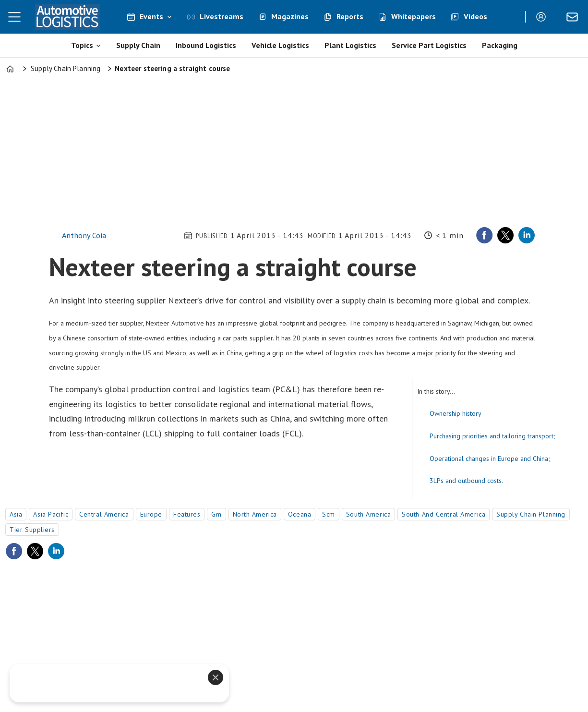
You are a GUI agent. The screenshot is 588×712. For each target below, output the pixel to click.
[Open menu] (14, 17)
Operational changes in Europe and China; (490, 459)
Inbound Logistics (206, 45)
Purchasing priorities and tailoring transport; (492, 436)
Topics (82, 45)
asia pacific (51, 514)
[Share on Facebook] (484, 235)
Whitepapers (414, 16)
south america (368, 514)
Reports (350, 16)
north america (255, 514)
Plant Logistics (350, 45)
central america (104, 514)
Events (151, 16)
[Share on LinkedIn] (527, 235)
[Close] (216, 677)
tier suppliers (32, 530)
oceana (300, 514)
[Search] (511, 17)
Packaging (500, 45)
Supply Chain (138, 45)
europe (151, 514)
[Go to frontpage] (67, 17)
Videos (475, 16)
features (187, 514)
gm (216, 514)
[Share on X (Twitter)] (505, 235)
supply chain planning (531, 514)
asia (16, 514)
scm (329, 514)
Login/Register (543, 17)
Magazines (290, 16)
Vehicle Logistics (280, 45)
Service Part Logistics (429, 45)
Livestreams (222, 16)
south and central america (444, 514)
